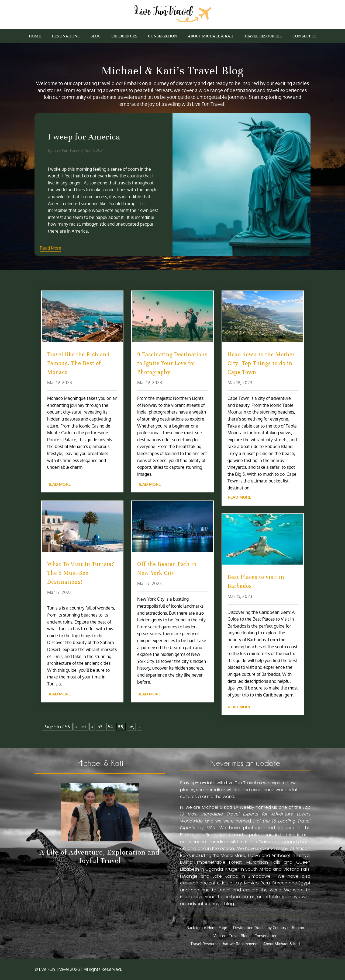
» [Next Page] (140, 727)
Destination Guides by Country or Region (269, 928)
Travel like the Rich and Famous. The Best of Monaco (78, 363)
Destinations (66, 36)
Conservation (163, 36)
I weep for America (136, 137)
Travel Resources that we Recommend (224, 944)
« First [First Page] (81, 727)
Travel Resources (263, 36)
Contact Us (304, 36)
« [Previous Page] (92, 727)
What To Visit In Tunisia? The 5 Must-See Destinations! (81, 573)
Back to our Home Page (207, 928)
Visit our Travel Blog (231, 936)
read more (59, 484)
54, (111, 727)
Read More (102, 248)
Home (35, 36)
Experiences (124, 36)
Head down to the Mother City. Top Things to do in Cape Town (261, 363)
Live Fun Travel (119, 150)
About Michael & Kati (211, 36)
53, (101, 727)
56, (131, 727)
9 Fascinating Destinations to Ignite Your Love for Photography (172, 363)
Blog (95, 36)
